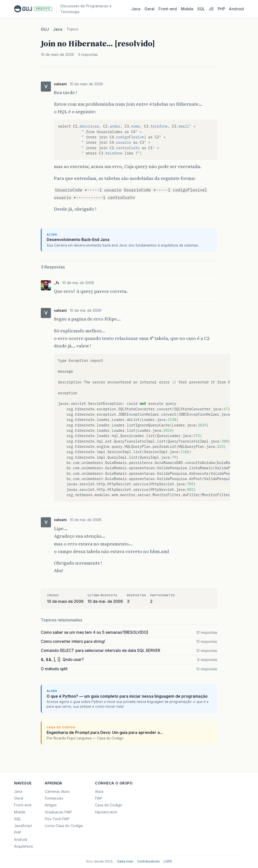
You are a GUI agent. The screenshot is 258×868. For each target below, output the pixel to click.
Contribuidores (148, 861)
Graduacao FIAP (58, 812)
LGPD (168, 861)
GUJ (45, 29)
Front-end (23, 805)
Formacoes (54, 798)
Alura (99, 791)
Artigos (51, 805)
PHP (221, 9)
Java (136, 9)
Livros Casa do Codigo (64, 826)
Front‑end (168, 9)
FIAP (99, 798)
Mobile (187, 9)
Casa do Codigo (109, 805)
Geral (149, 9)
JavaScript (23, 826)
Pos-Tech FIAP (57, 819)
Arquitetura (23, 846)
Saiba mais (125, 861)
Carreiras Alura (57, 791)
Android (236, 9)
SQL (201, 9)
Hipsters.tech (106, 812)
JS (211, 9)
